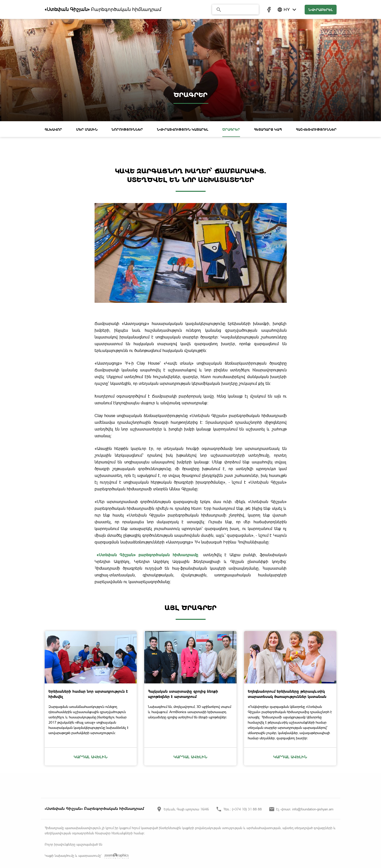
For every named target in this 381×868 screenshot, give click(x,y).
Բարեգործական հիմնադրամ (103, 9)
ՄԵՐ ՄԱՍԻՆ (87, 129)
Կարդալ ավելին (91, 757)
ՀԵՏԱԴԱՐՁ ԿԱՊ (268, 129)
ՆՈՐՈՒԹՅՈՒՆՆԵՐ (127, 129)
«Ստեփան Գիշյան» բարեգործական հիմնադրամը (147, 555)
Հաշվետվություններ (316, 129)
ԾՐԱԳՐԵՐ (231, 129)
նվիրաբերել (321, 10)
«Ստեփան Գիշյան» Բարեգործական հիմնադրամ (94, 809)
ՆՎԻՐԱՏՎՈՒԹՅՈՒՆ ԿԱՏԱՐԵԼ (183, 129)
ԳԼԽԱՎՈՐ (53, 129)
